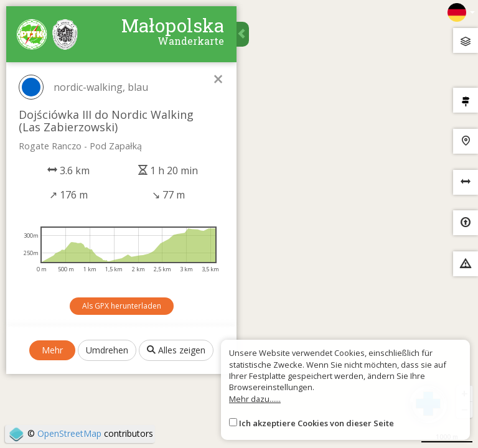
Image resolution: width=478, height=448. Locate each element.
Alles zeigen (176, 350)
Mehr (52, 350)
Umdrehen (107, 350)
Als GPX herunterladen (122, 306)
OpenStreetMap (69, 433)
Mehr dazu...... (255, 399)
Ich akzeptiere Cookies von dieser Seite (316, 423)
